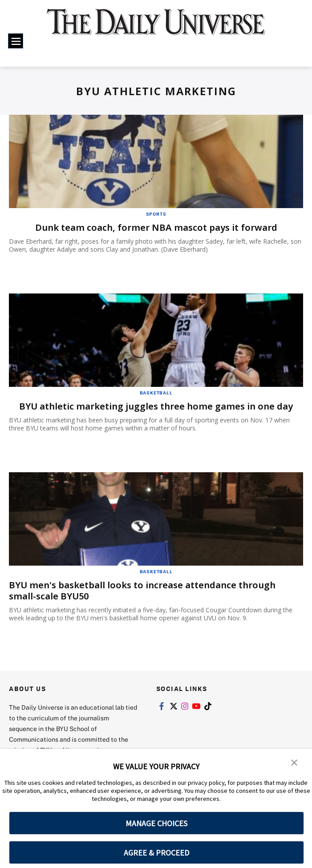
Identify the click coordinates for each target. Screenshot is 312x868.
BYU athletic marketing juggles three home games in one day (156, 406)
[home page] (156, 28)
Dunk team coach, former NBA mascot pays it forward (156, 227)
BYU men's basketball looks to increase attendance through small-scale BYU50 (142, 591)
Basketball (156, 393)
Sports (156, 214)
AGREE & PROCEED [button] (156, 853)
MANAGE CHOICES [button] (156, 823)
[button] (294, 762)
